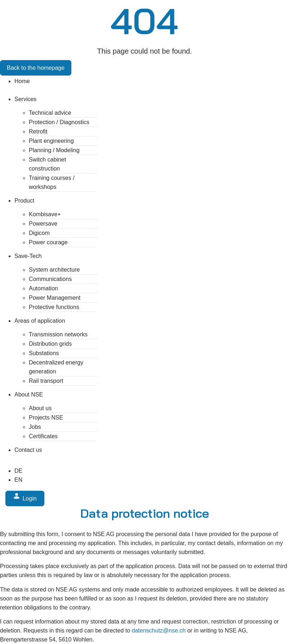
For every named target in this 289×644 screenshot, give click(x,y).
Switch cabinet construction (47, 164)
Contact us (28, 450)
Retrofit (38, 131)
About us (40, 408)
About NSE (29, 394)
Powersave (43, 224)
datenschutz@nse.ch (159, 631)
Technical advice (50, 113)
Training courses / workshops (52, 182)
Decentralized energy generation (56, 367)
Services (25, 99)
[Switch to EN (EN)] (18, 480)
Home (22, 81)
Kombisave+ (45, 214)
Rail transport (46, 381)
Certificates (43, 436)
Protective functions (54, 307)
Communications (50, 279)
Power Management (55, 298)
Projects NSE (46, 418)
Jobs (35, 427)
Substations (44, 353)
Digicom (39, 233)
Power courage (48, 242)
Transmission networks (58, 334)
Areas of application (40, 321)
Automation (43, 288)
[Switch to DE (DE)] (18, 471)
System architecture (54, 270)
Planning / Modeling (54, 150)
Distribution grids (50, 344)
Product (24, 201)
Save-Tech (28, 256)
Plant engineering (51, 141)
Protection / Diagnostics (59, 122)
